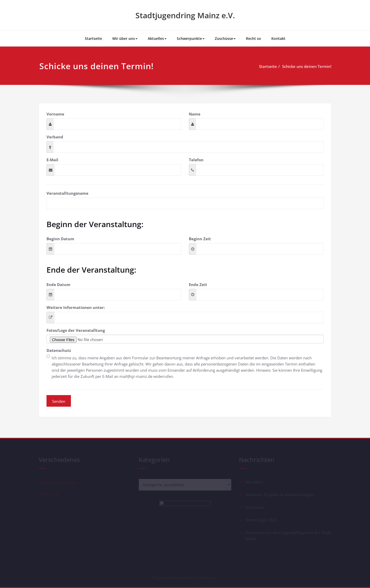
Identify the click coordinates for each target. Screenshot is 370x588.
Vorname (55, 114)
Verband (55, 137)
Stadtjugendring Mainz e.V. (185, 15)
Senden (59, 401)
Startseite (93, 38)
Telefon (196, 160)
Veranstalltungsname (67, 193)
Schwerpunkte (191, 38)
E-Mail (52, 160)
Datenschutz (59, 350)
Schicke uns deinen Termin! (309, 66)
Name (195, 114)
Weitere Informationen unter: (76, 307)
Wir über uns (125, 38)
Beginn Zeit (200, 239)
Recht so (253, 38)
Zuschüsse (225, 38)
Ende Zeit (198, 284)
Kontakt (278, 38)
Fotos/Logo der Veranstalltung (76, 330)
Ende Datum (58, 284)
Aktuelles (157, 38)
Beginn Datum (60, 239)
